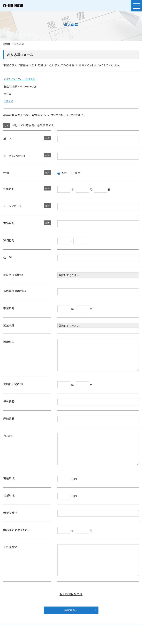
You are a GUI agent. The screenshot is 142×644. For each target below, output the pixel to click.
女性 (76, 173)
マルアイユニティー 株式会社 (20, 79)
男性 (62, 173)
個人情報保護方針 (71, 614)
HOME (7, 44)
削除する (9, 101)
